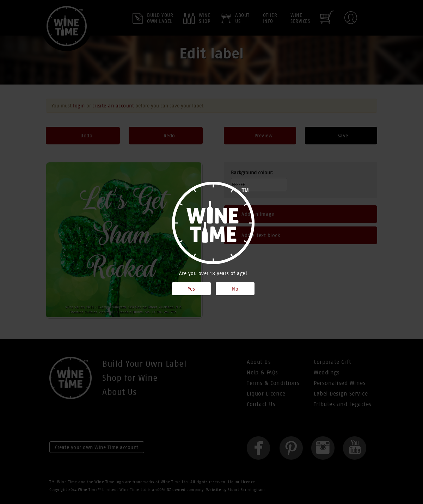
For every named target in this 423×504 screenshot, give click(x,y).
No (235, 289)
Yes (192, 289)
